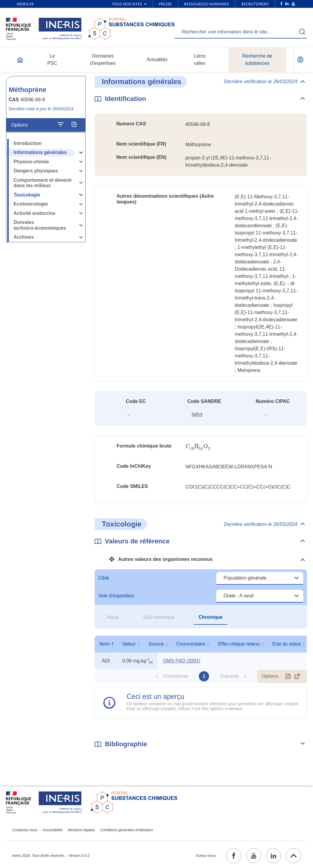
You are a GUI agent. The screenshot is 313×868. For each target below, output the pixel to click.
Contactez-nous (25, 830)
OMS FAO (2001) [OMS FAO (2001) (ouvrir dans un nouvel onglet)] (182, 661)
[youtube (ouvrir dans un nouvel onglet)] (254, 856)
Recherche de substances (257, 60)
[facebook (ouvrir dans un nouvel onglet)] (234, 856)
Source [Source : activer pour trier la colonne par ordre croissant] (180, 644)
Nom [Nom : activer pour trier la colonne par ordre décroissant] (105, 644)
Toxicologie (27, 195)
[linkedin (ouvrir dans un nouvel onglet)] (274, 856)
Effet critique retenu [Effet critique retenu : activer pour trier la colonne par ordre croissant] (273, 644)
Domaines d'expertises (103, 60)
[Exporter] (74, 125)
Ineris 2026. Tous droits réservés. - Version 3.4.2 (51, 856)
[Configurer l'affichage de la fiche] (61, 125)
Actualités (157, 60)
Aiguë (113, 617)
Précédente (176, 676)
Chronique (211, 617)
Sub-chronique (159, 617)
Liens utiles (200, 60)
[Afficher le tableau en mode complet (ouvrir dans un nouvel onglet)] (297, 676)
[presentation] (198, 447)
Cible (104, 578)
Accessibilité (53, 830)
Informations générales (40, 152)
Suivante (229, 676)
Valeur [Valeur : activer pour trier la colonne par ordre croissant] (136, 644)
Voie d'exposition (116, 596)
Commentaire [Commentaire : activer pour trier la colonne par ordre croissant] (225, 644)
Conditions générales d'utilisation (127, 830)
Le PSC (52, 60)
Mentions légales (81, 830)
